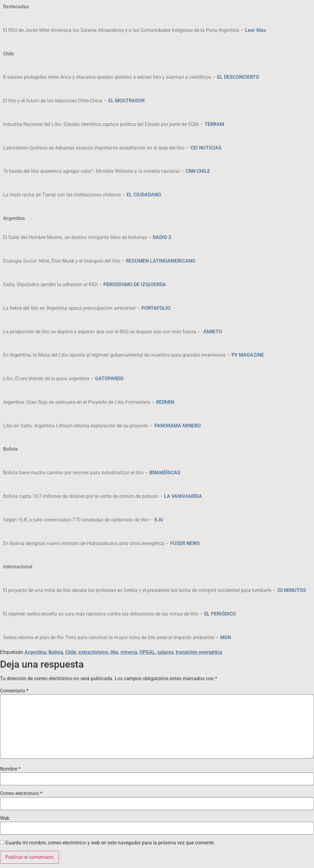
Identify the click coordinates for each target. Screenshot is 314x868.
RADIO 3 (162, 237)
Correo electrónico (21, 794)
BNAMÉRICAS (165, 473)
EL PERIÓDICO (220, 614)
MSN (226, 637)
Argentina (35, 652)
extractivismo (93, 652)
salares (165, 652)
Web (5, 818)
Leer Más (255, 30)
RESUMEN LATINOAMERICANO (161, 261)
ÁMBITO (213, 332)
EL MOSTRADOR (126, 101)
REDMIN (165, 402)
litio (114, 652)
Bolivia (56, 652)
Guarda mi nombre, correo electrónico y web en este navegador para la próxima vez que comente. (110, 843)
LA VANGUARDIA (183, 496)
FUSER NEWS (185, 543)
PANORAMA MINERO (178, 426)
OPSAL (147, 652)
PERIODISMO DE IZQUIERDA (135, 284)
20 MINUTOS (292, 590)
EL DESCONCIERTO (238, 77)
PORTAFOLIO (156, 308)
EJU (159, 520)
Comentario (14, 691)
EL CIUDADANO (144, 195)
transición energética (199, 652)
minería (129, 652)
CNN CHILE (198, 171)
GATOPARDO (109, 379)
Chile (71, 652)
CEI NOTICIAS (206, 148)
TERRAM (214, 124)
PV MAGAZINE (248, 355)
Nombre (10, 769)
